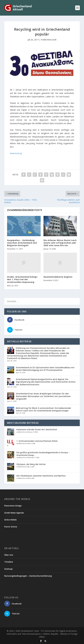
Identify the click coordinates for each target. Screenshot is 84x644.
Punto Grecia (11, 527)
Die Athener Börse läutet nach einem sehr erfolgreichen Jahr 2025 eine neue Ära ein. (60, 243)
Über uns (9, 555)
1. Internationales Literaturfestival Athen (37, 441)
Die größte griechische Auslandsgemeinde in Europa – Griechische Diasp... (43, 454)
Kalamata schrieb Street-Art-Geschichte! (37, 429)
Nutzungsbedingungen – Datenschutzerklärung (28, 576)
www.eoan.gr (16, 153)
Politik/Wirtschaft (49, 40)
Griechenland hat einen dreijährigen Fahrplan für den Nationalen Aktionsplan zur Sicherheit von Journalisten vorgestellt (43, 396)
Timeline (9, 562)
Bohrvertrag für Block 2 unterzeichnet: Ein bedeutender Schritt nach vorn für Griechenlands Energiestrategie (43, 409)
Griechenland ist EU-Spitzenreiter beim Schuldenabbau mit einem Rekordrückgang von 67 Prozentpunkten (45, 369)
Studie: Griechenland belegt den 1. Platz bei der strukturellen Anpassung (22, 279)
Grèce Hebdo (10, 520)
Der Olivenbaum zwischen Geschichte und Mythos (41, 476)
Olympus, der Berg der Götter (31, 464)
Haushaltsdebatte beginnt (58, 277)
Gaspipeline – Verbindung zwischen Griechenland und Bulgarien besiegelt (22, 243)
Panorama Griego (13, 506)
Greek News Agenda (14, 513)
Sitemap (8, 569)
